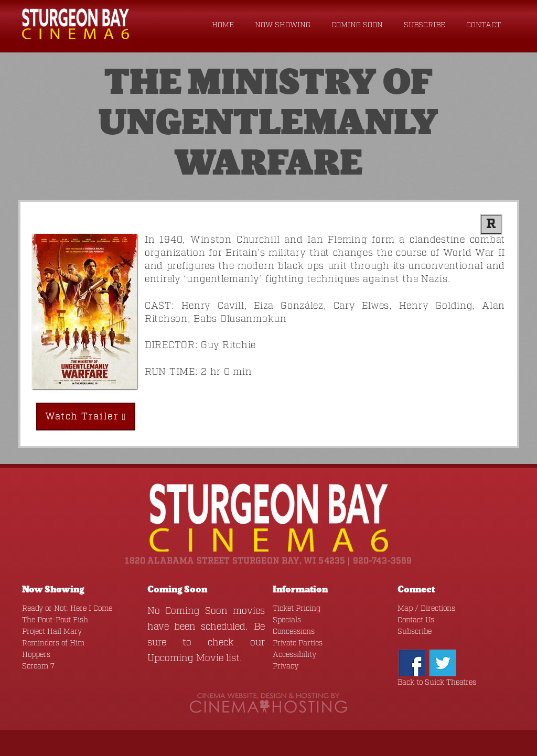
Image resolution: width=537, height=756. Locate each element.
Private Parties (298, 643)
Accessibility (294, 655)
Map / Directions (426, 609)
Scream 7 (38, 666)
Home (223, 25)
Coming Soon (357, 25)
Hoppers (36, 655)
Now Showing (283, 25)
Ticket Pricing (297, 609)
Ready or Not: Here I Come (67, 609)
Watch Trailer (86, 417)
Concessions (294, 632)
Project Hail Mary (52, 632)
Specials (287, 620)
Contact (484, 25)
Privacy (286, 666)
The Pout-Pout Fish (55, 620)
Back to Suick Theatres (437, 683)
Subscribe (425, 25)
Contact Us (416, 620)
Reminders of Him (53, 643)
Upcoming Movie (185, 658)
